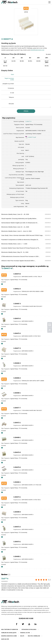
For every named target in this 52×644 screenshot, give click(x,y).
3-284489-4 (17, 512)
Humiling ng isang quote (9, 633)
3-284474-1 (17, 542)
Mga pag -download (34, 636)
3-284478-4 (17, 467)
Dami (12, 74)
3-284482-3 (17, 363)
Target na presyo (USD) (9, 79)
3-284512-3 (17, 289)
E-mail (12, 93)
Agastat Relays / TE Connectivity (34, 125)
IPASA (26, 111)
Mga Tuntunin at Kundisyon (10, 629)
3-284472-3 (17, 527)
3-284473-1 (17, 497)
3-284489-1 (17, 438)
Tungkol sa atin (25, 633)
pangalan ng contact (8, 84)
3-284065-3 (17, 378)
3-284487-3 (17, 304)
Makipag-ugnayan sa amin (9, 636)
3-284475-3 (17, 333)
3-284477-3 (17, 348)
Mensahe (11, 104)
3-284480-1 (17, 393)
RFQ (2, 284)
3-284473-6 (17, 274)
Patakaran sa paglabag (29, 629)
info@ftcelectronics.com (37, 50)
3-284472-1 (17, 423)
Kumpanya (11, 88)
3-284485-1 (17, 556)
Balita (22, 636)
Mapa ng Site (5, 639)
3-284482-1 (17, 482)
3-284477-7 (17, 408)
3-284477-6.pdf (32, 137)
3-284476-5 (17, 452)
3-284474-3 (17, 319)
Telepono (11, 97)
